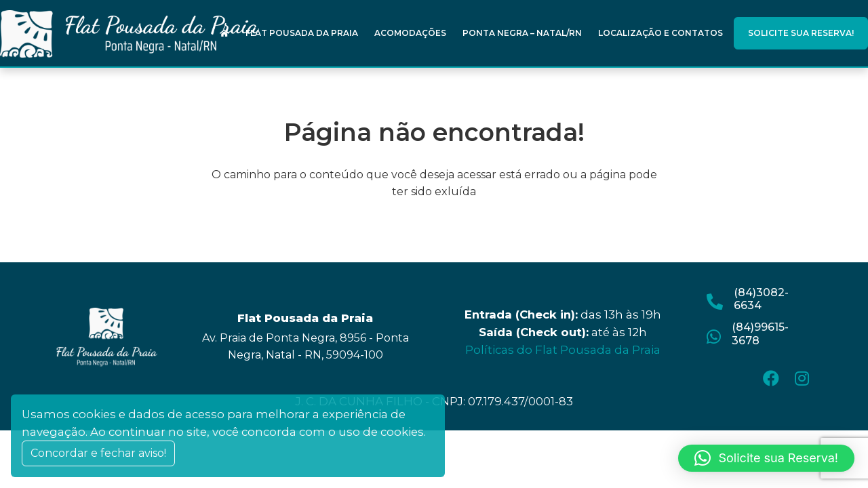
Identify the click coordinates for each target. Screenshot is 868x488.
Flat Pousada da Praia (302, 33)
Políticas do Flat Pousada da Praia (563, 350)
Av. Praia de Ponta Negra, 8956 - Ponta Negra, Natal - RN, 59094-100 (305, 346)
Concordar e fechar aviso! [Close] (98, 453)
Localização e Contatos (660, 33)
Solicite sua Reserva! (801, 33)
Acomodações (410, 33)
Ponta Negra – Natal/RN (522, 33)
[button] (766, 458)
